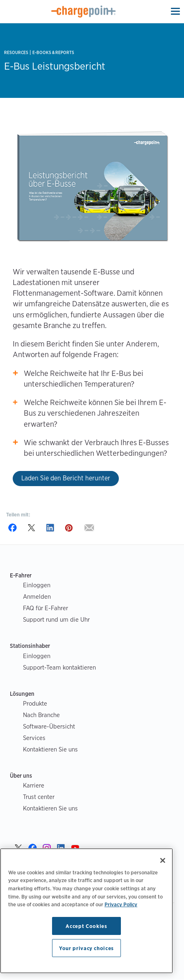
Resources (16, 53)
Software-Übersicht (49, 726)
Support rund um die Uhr (56, 619)
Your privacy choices (86, 948)
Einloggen (37, 585)
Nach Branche (41, 715)
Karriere (34, 785)
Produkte (35, 703)
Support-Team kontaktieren (59, 667)
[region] (86, 911)
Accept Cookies (86, 926)
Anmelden (37, 596)
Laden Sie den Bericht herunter (66, 478)
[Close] (163, 860)
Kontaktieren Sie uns (50, 749)
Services (34, 738)
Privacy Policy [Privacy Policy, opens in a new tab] (121, 904)
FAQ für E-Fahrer (45, 608)
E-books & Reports (53, 53)
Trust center (39, 797)
